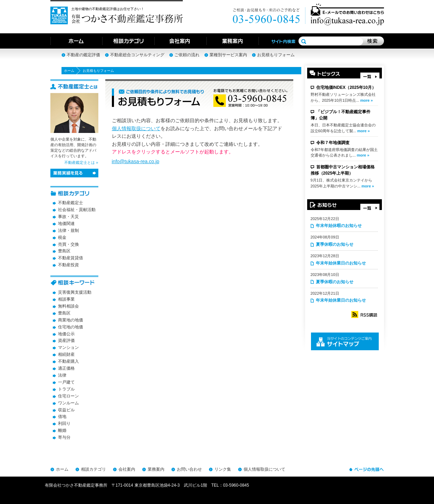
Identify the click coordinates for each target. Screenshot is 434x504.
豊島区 (64, 251)
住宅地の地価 (71, 327)
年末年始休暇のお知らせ (339, 226)
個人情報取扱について (136, 128)
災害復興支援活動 (75, 292)
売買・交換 (68, 244)
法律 (62, 375)
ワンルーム (68, 403)
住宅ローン (68, 396)
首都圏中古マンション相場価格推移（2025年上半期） (343, 170)
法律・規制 (68, 230)
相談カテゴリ (93, 469)
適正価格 (66, 368)
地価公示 (66, 334)
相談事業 (66, 299)
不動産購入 (68, 361)
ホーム (69, 71)
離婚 (62, 430)
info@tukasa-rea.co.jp (136, 161)
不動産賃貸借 (71, 258)
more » (367, 100)
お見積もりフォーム (276, 55)
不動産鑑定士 (71, 203)
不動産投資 (68, 265)
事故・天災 (68, 217)
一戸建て (66, 382)
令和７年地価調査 (333, 143)
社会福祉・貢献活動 (77, 210)
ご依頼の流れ (187, 55)
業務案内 (156, 469)
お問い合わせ (189, 469)
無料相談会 (68, 306)
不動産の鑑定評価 (83, 55)
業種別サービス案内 (228, 55)
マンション (68, 347)
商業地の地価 (71, 320)
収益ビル (66, 410)
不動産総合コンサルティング (137, 55)
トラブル (66, 389)
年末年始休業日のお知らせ (341, 263)
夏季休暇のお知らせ (335, 244)
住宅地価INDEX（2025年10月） (346, 87)
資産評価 (66, 341)
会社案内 (127, 469)
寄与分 (64, 437)
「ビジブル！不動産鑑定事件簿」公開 (341, 115)
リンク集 (223, 469)
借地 (62, 417)
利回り (64, 423)
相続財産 (66, 354)
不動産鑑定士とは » (81, 162)
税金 (62, 237)
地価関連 (66, 224)
